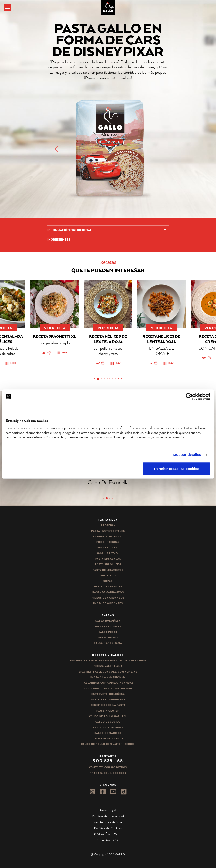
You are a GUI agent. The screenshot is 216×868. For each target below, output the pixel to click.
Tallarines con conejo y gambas (108, 683)
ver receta (55, 328)
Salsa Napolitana (108, 643)
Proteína (108, 525)
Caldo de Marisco (108, 733)
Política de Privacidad (108, 816)
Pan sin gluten (108, 711)
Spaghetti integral (108, 536)
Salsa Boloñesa (108, 621)
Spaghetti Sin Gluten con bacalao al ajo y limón (108, 661)
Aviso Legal (108, 810)
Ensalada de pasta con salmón (108, 688)
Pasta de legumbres (108, 570)
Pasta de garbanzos (108, 592)
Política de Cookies (108, 828)
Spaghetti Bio (108, 548)
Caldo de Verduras (108, 727)
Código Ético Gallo (108, 834)
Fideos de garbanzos (108, 598)
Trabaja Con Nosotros (108, 773)
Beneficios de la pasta (108, 705)
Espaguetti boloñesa (108, 694)
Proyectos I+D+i (108, 840)
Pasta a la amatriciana (108, 677)
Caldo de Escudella (108, 739)
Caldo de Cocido (108, 722)
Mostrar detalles (187, 455)
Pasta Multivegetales (108, 531)
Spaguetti (108, 575)
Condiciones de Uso (108, 822)
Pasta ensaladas (108, 559)
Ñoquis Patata (108, 553)
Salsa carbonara (108, 626)
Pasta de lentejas (108, 587)
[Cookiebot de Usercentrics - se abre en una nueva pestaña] (189, 397)
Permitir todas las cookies (177, 469)
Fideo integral (108, 542)
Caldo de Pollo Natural (108, 716)
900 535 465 (108, 760)
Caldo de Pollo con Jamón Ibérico (108, 744)
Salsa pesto (108, 632)
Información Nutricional (70, 230)
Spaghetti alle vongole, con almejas (108, 672)
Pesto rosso (108, 637)
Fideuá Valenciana (108, 666)
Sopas (108, 581)
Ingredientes (59, 239)
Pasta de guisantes (108, 603)
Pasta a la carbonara (108, 700)
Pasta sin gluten (108, 564)
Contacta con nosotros (108, 767)
